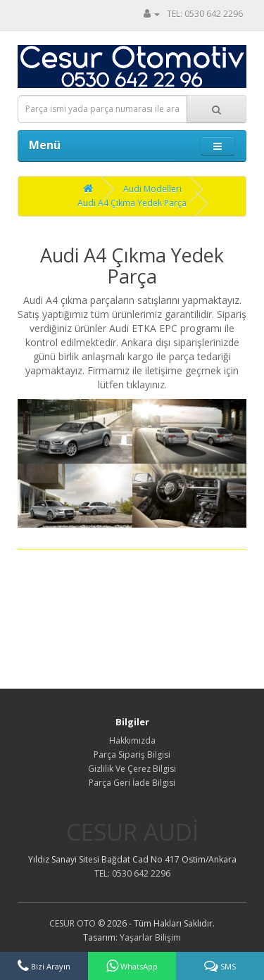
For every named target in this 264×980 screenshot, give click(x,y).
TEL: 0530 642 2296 (205, 14)
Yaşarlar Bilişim (150, 937)
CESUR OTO (73, 923)
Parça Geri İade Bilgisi (132, 783)
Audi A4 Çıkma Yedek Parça (132, 203)
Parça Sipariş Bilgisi (132, 755)
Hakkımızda (132, 740)
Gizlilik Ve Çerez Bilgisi (132, 769)
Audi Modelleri (152, 189)
